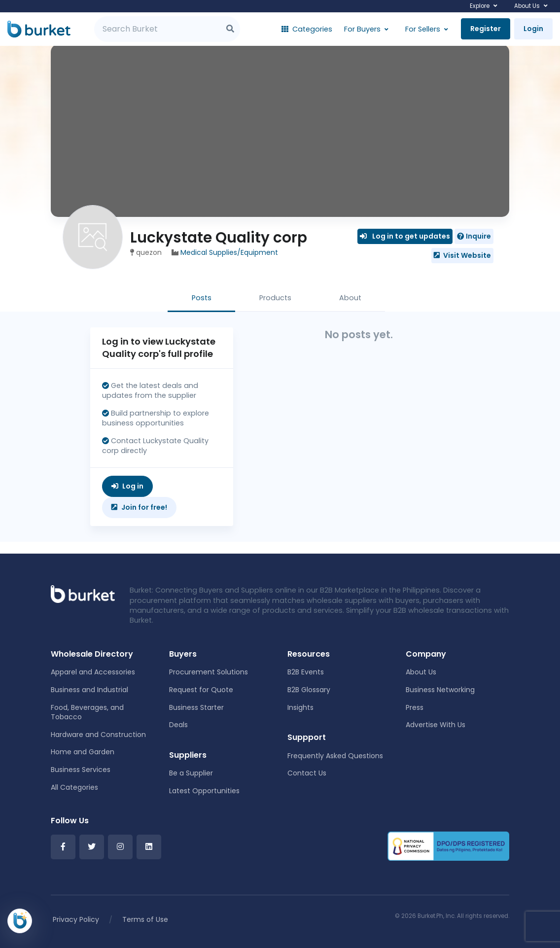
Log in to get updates (405, 236)
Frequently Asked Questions (335, 756)
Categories (307, 29)
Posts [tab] (202, 298)
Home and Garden (83, 752)
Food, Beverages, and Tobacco (87, 712)
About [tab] (350, 298)
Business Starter (196, 707)
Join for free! (139, 507)
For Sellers (423, 29)
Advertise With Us (436, 725)
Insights (300, 707)
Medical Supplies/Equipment (229, 252)
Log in (127, 486)
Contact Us (307, 773)
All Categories (74, 787)
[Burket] (39, 29)
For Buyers (362, 29)
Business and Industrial (89, 690)
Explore (480, 6)
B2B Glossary (309, 690)
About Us (527, 6)
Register (486, 29)
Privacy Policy (76, 919)
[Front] (83, 594)
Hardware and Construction (98, 735)
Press (415, 707)
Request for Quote (201, 690)
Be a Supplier (191, 773)
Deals (178, 725)
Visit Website (462, 255)
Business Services (81, 770)
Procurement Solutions (209, 672)
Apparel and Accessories (93, 672)
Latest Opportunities (204, 791)
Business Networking (440, 690)
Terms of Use (145, 919)
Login (533, 29)
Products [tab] (275, 298)
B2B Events (306, 672)
